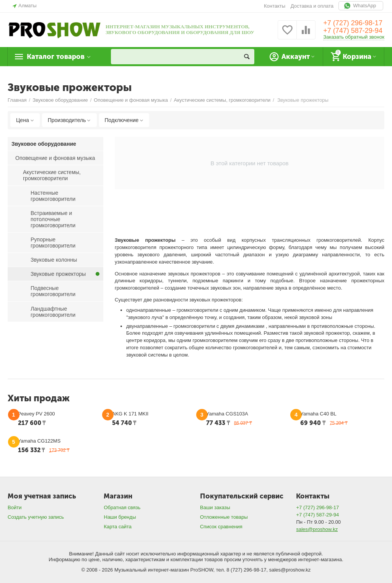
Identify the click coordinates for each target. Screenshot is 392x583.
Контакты (275, 6)
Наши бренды (120, 517)
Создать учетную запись (36, 517)
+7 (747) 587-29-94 (353, 31)
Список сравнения (221, 527)
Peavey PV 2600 (37, 414)
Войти (15, 507)
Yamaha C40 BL (318, 414)
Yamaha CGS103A (227, 414)
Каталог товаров (56, 57)
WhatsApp (361, 6)
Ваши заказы (215, 507)
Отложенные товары (224, 517)
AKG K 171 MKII (130, 414)
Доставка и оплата (312, 6)
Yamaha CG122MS (39, 441)
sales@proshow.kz (317, 529)
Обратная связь (122, 507)
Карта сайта (118, 527)
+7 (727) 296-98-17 (353, 23)
